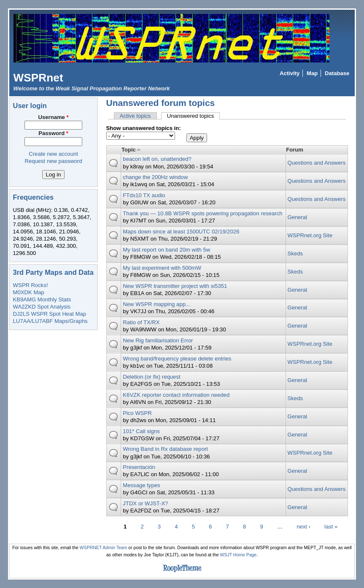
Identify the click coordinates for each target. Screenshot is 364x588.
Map (312, 73)
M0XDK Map (29, 292)
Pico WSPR (137, 413)
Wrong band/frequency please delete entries (177, 359)
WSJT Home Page (239, 555)
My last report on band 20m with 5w (166, 250)
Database (337, 73)
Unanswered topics (194, 116)
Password (53, 133)
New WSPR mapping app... (156, 304)
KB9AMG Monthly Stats (42, 299)
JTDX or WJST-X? (145, 503)
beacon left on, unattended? (157, 159)
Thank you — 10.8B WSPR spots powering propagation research (202, 213)
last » (331, 526)
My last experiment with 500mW (162, 268)
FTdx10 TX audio (144, 195)
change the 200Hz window (155, 177)
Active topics (135, 116)
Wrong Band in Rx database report (165, 449)
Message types (141, 485)
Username (54, 117)
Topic (131, 150)
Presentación (139, 467)
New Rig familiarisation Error (158, 340)
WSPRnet (38, 78)
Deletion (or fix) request (151, 377)
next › (303, 526)
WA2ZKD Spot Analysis (42, 307)
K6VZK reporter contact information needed (176, 395)
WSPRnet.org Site (310, 235)
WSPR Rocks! (31, 285)
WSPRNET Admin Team (104, 548)
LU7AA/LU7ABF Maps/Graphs (50, 321)
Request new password (53, 161)
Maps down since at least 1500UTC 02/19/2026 (181, 232)
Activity (290, 73)
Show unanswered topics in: (144, 128)
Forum (295, 150)
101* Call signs (141, 431)
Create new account (53, 154)
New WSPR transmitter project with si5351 (175, 286)
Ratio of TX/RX (141, 322)
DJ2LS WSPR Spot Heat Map (50, 314)
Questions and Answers (317, 163)
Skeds (295, 253)
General (298, 217)
